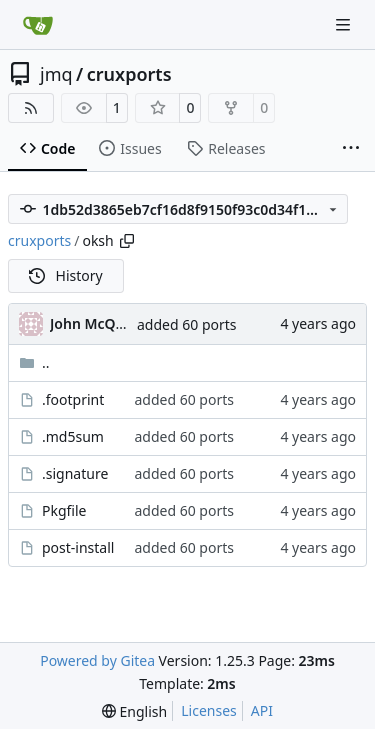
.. (34, 362)
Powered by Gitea (97, 660)
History (66, 275)
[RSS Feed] (31, 108)
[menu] (134, 711)
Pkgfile (64, 510)
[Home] (38, 25)
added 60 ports (187, 324)
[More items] (351, 149)
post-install (78, 547)
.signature (75, 473)
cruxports (129, 74)
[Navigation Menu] (345, 24)
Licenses (209, 710)
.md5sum (73, 436)
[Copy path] (127, 241)
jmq (56, 74)
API (262, 710)
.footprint (73, 399)
